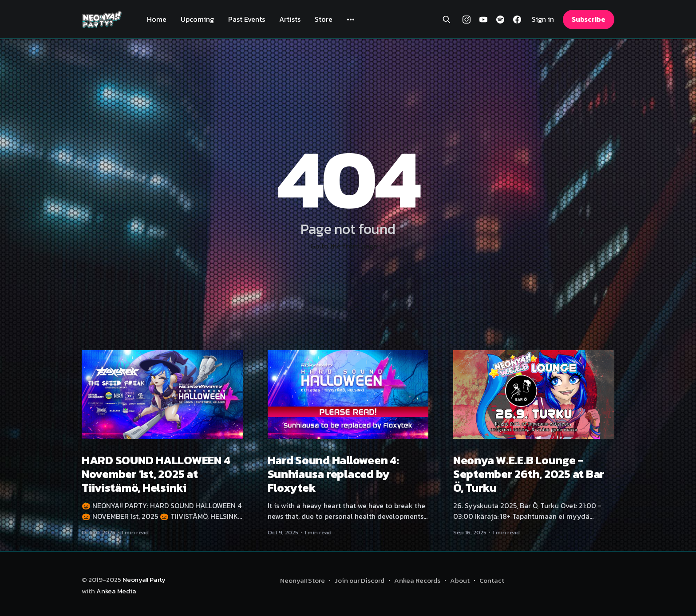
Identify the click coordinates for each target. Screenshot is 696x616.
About (460, 580)
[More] (351, 20)
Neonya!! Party (144, 579)
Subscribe (589, 19)
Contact (492, 580)
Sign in (543, 19)
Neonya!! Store (303, 580)
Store (324, 19)
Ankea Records (417, 580)
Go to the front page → (348, 246)
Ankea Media (116, 591)
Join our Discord (360, 580)
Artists (290, 19)
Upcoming (197, 19)
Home (157, 19)
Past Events (247, 19)
